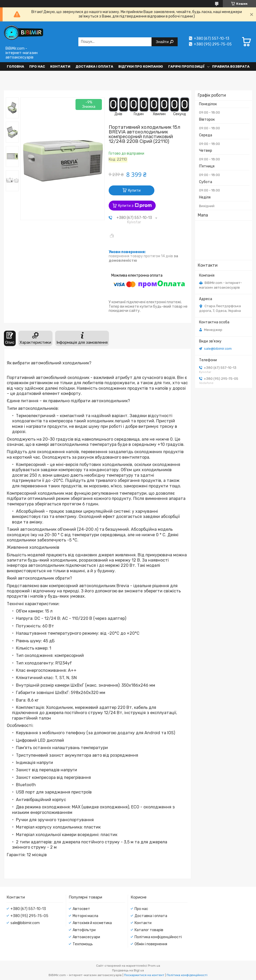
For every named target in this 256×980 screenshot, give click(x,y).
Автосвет (81, 909)
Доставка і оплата (94, 66)
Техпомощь (83, 944)
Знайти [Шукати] (163, 42)
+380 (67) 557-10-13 (28, 909)
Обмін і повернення (151, 944)
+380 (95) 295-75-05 (29, 916)
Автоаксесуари (86, 937)
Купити (134, 191)
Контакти (60, 66)
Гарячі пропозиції (186, 66)
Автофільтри (84, 930)
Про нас (37, 66)
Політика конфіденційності (158, 937)
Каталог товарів (149, 930)
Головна (15, 66)
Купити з (135, 206)
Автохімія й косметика (92, 923)
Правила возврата (231, 66)
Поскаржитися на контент (144, 975)
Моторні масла (85, 916)
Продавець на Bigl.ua (128, 970)
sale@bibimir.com (218, 349)
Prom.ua (154, 966)
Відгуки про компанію (141, 66)
